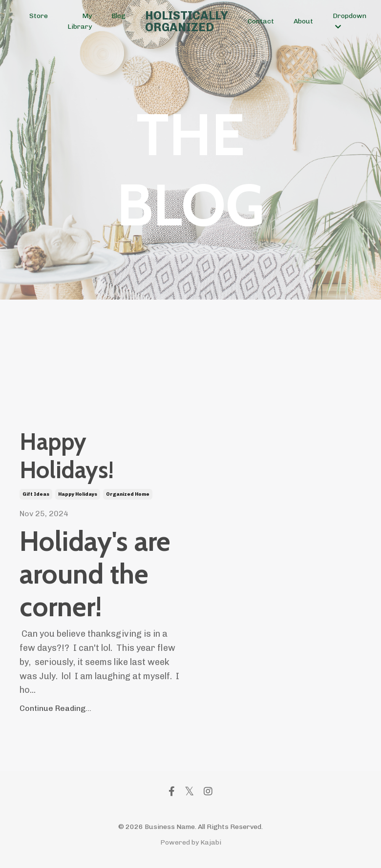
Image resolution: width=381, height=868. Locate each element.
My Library (80, 21)
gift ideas (36, 495)
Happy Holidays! (67, 456)
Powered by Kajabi (191, 843)
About (303, 21)
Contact (261, 21)
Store (39, 16)
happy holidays (78, 495)
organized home (128, 495)
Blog (118, 16)
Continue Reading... (55, 709)
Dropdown (349, 21)
